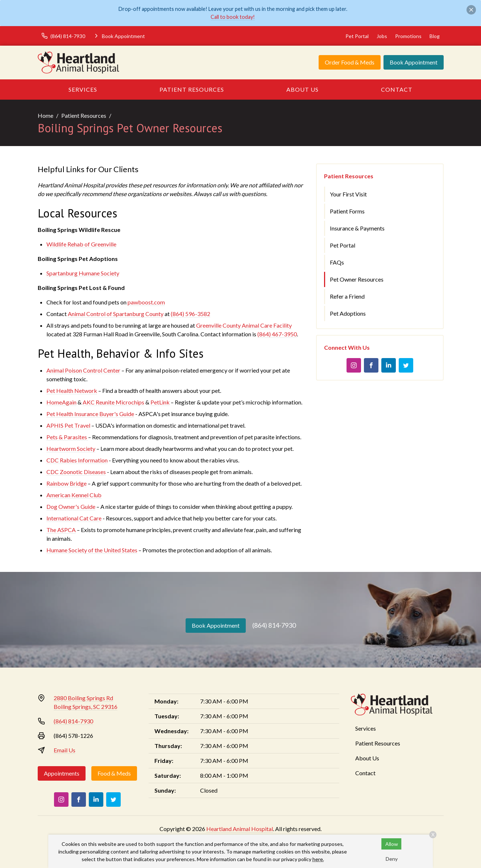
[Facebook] (371, 365)
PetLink (160, 402)
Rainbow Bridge (67, 483)
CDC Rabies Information (77, 460)
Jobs (382, 36)
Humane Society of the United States (92, 550)
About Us (302, 89)
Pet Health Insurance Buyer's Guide (90, 414)
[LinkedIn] (389, 365)
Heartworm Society (71, 448)
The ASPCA (61, 530)
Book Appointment (414, 62)
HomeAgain (61, 402)
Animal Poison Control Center (83, 370)
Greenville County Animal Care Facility (244, 325)
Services (83, 89)
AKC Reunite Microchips (113, 402)
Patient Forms (347, 211)
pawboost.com (146, 302)
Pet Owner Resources (357, 279)
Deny (392, 859)
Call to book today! (233, 17)
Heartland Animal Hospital (240, 829)
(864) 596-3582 (190, 314)
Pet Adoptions (348, 313)
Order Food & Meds (350, 62)
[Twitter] (406, 365)
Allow (392, 844)
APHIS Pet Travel (68, 425)
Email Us (65, 750)
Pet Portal (357, 36)
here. (318, 859)
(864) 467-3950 (277, 334)
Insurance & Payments (357, 228)
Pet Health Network (72, 391)
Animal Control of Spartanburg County (116, 314)
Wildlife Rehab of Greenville (81, 244)
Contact (397, 89)
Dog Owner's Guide (71, 506)
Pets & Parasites (67, 437)
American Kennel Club (74, 495)
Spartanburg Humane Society (83, 273)
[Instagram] (354, 365)
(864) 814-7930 (274, 625)
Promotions (408, 36)
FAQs (337, 262)
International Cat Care (74, 518)
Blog (435, 36)
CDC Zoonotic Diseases (76, 472)
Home (45, 115)
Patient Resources (192, 89)
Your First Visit (348, 194)
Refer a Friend (347, 296)
